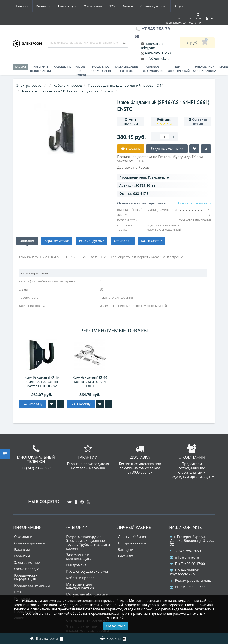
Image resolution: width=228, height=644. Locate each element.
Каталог (21, 67)
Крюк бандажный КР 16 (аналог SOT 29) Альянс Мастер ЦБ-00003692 (42, 382)
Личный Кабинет (132, 537)
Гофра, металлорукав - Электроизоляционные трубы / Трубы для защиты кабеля (88, 543)
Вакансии (22, 550)
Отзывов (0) (123, 241)
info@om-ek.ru (157, 58)
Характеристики (57, 241)
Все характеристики (195, 203)
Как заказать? (151, 241)
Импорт (88, 6)
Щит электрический (178, 69)
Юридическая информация (26, 577)
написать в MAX (158, 53)
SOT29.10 (145, 185)
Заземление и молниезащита (79, 557)
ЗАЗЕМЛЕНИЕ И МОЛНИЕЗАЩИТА (205, 69)
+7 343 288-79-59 (185, 551)
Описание (27, 241)
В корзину (33, 404)
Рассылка (126, 556)
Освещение (63, 67)
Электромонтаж (27, 562)
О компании (52, 6)
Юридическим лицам (32, 586)
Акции (141, 6)
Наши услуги (25, 6)
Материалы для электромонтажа (80, 586)
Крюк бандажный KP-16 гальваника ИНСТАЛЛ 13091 (90, 382)
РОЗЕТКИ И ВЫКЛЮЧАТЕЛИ (40, 69)
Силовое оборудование (153, 69)
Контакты (181, 6)
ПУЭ (72, 6)
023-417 (142, 194)
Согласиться (116, 626)
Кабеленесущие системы (127, 69)
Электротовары (29, 85)
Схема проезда (27, 569)
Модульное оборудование (101, 69)
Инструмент (76, 565)
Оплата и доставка (115, 6)
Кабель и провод (80, 71)
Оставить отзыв (200, 121)
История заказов (132, 543)
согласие (93, 609)
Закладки (126, 550)
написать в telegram (152, 46)
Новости (160, 6)
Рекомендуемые (92, 241)
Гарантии (22, 556)
